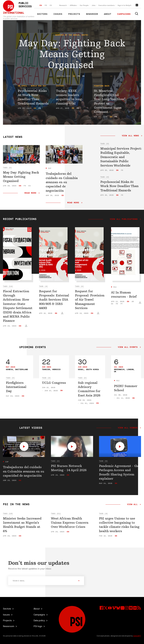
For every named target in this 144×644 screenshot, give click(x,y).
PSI (114, 287)
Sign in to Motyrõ (124, 5)
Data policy (39, 620)
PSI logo (38, 626)
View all (132, 505)
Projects (74, 14)
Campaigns (124, 14)
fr (79, 76)
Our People (84, 5)
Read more (30, 193)
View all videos (128, 428)
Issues (58, 14)
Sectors (42, 14)
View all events (128, 347)
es (84, 76)
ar (133, 302)
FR (46, 5)
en (74, 76)
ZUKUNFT (137, 636)
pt (122, 304)
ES (51, 5)
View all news (130, 136)
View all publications (124, 219)
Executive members (107, 5)
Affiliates (73, 5)
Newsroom (92, 14)
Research (63, 5)
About (108, 14)
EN (41, 5)
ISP (49, 168)
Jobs (94, 5)
